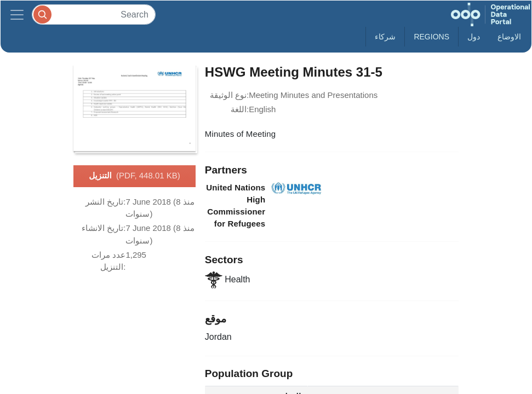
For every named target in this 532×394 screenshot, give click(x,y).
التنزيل (135, 176)
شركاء (385, 37)
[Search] (94, 15)
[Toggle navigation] (17, 15)
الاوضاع (509, 37)
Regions (431, 37)
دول (474, 37)
